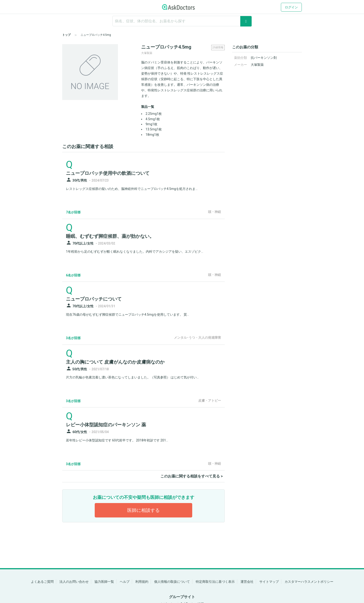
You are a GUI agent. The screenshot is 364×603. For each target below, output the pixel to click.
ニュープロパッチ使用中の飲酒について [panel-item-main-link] (108, 173)
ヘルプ (125, 582)
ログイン (291, 7)
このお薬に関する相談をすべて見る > (192, 476)
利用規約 (142, 582)
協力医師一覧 (104, 582)
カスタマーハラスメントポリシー (309, 582)
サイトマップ (269, 582)
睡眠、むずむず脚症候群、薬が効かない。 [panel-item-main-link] (110, 236)
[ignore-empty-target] (182, 21)
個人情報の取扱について (172, 582)
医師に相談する (143, 510)
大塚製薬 (257, 65)
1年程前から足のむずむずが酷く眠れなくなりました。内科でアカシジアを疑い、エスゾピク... (135, 252)
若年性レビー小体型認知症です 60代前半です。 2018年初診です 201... (117, 440)
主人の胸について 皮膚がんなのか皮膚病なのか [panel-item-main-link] (115, 362)
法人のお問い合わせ (74, 582)
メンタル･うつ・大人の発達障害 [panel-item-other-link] (197, 338)
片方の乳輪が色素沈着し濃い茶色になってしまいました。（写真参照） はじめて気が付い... (132, 377)
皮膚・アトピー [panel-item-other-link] (210, 401)
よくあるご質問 (42, 582)
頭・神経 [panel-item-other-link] (214, 212)
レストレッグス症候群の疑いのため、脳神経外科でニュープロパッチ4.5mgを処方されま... (132, 189)
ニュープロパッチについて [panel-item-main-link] (94, 299)
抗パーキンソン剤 (264, 58)
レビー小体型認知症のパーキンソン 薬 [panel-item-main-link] (106, 425)
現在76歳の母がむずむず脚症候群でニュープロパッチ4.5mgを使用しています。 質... (127, 315)
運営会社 (247, 582)
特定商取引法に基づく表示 (215, 582)
